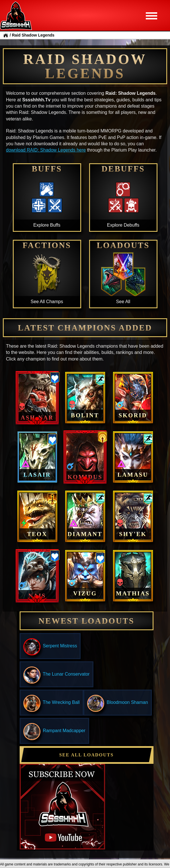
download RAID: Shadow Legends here (46, 150)
